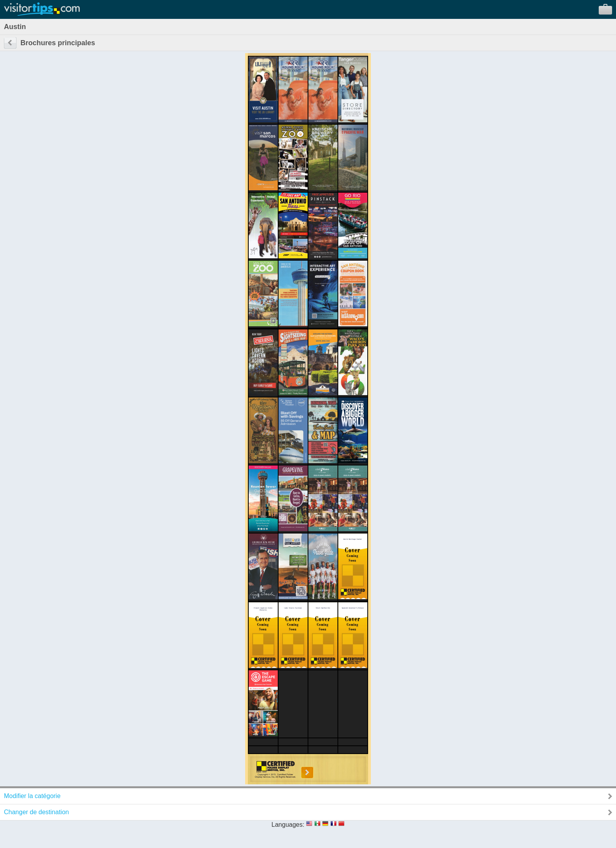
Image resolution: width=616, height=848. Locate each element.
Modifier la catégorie (32, 796)
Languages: (288, 825)
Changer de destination (36, 812)
